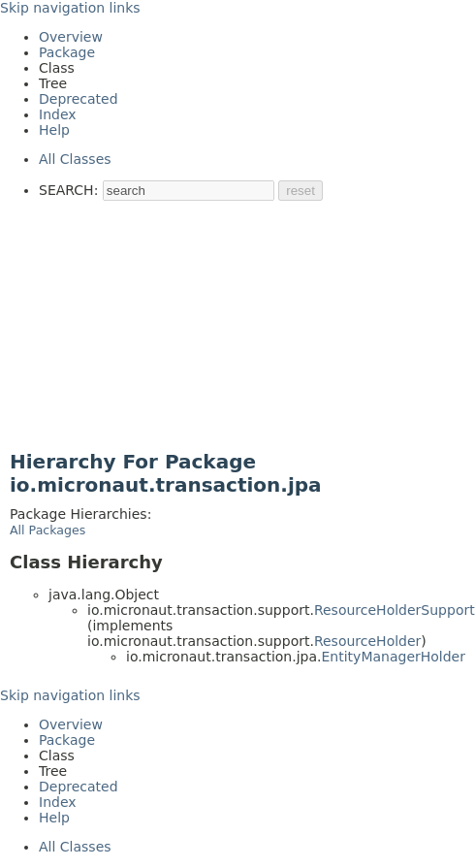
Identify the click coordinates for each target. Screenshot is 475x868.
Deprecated (79, 99)
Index (58, 114)
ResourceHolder (367, 641)
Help (54, 130)
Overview (71, 37)
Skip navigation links (70, 8)
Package (67, 52)
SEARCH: (68, 190)
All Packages (47, 530)
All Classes (75, 159)
